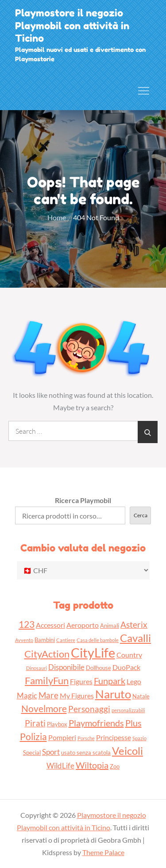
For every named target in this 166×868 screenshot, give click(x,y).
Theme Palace (103, 852)
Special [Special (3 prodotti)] (32, 753)
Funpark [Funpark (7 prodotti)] (110, 681)
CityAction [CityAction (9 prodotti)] (47, 654)
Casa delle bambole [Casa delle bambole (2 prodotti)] (98, 640)
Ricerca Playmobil (83, 500)
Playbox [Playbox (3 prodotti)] (57, 724)
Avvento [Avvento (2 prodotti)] (24, 640)
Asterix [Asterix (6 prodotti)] (134, 624)
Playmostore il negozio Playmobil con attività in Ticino (72, 26)
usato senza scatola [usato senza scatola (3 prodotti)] (86, 753)
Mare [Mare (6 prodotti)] (48, 695)
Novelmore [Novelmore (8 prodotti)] (44, 708)
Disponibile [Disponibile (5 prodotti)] (66, 667)
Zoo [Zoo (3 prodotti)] (115, 766)
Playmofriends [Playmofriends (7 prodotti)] (96, 723)
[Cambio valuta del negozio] (83, 570)
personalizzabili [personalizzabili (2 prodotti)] (128, 710)
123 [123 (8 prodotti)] (27, 624)
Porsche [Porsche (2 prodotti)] (86, 738)
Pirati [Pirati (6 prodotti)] (35, 723)
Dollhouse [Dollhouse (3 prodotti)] (98, 668)
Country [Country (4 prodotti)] (129, 655)
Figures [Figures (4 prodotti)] (81, 682)
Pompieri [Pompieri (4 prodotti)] (62, 737)
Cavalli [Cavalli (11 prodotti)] (135, 638)
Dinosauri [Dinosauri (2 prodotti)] (37, 668)
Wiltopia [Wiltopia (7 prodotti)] (92, 765)
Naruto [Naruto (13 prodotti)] (113, 694)
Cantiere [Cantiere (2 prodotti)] (66, 640)
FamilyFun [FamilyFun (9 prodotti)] (47, 680)
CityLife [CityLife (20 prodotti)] (93, 652)
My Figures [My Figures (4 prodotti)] (77, 696)
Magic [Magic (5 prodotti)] (27, 696)
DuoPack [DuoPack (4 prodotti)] (126, 667)
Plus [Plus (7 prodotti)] (133, 723)
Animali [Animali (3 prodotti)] (110, 626)
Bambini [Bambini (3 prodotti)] (45, 640)
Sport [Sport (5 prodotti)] (51, 752)
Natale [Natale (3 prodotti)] (141, 696)
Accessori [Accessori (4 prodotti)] (50, 625)
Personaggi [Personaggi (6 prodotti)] (89, 709)
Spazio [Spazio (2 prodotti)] (139, 738)
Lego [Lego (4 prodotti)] (134, 682)
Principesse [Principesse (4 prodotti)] (114, 737)
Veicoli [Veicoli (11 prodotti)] (127, 751)
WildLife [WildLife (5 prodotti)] (60, 766)
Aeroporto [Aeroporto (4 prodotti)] (83, 625)
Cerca (141, 515)
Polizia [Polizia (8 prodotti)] (33, 736)
